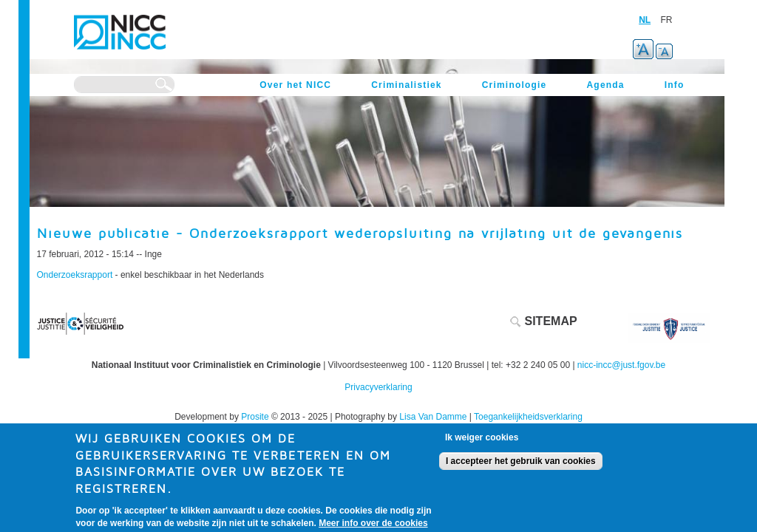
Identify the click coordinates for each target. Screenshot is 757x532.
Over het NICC (295, 85)
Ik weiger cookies (482, 443)
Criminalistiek (407, 85)
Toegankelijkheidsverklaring (528, 417)
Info (675, 85)
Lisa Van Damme (433, 417)
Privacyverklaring (378, 387)
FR (667, 20)
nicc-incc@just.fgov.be (621, 365)
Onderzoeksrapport (76, 275)
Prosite (255, 417)
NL (645, 20)
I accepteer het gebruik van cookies (521, 467)
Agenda (605, 85)
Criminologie (515, 85)
